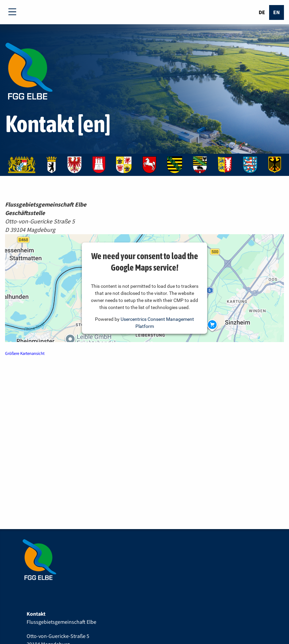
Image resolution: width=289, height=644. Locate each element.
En (277, 12)
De (262, 12)
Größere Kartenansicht (25, 354)
